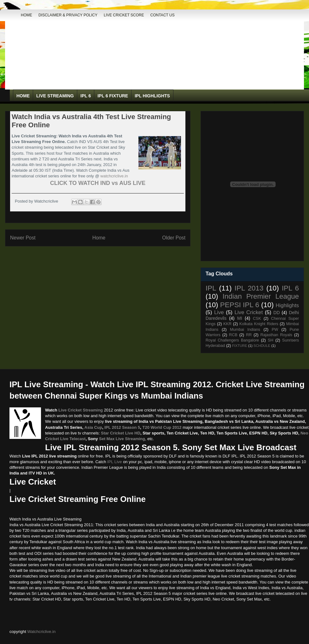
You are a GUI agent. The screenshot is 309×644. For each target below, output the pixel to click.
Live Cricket (249, 312)
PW (275, 330)
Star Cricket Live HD (121, 433)
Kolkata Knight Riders (259, 324)
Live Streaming (55, 96)
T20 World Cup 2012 (162, 427)
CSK (257, 319)
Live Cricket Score (124, 15)
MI (240, 318)
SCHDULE (262, 346)
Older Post (174, 238)
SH (271, 340)
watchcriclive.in (114, 176)
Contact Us (163, 15)
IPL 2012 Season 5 (122, 427)
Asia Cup (93, 427)
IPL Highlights (152, 96)
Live (219, 312)
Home (26, 15)
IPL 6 (86, 96)
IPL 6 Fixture (113, 96)
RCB (233, 335)
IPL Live (115, 462)
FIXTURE (240, 346)
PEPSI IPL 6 (240, 305)
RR (249, 335)
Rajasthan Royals (276, 335)
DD (277, 313)
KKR (227, 324)
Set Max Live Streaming (122, 439)
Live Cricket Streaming (81, 410)
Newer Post (23, 238)
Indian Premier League (261, 296)
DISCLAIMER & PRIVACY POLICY (68, 15)
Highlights (287, 305)
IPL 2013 (249, 288)
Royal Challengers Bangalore (232, 340)
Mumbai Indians (245, 330)
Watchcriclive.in (41, 632)
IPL (211, 288)
